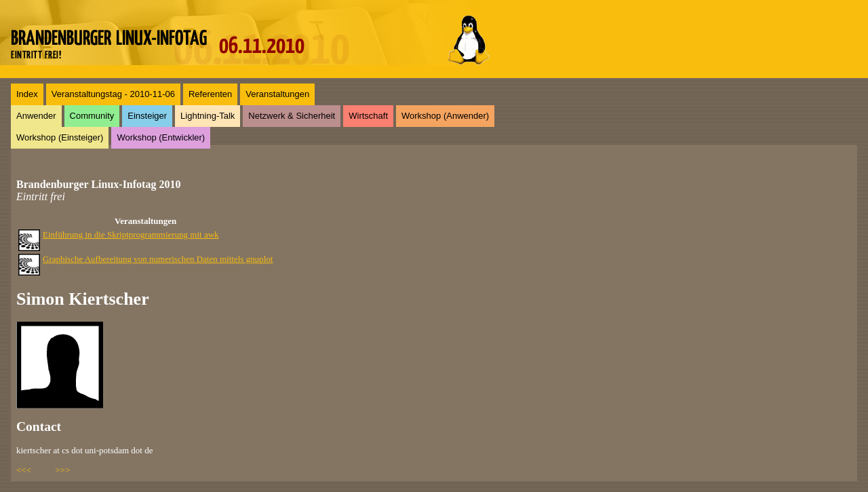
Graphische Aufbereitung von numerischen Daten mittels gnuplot (158, 259)
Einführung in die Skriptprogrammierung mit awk (131, 234)
